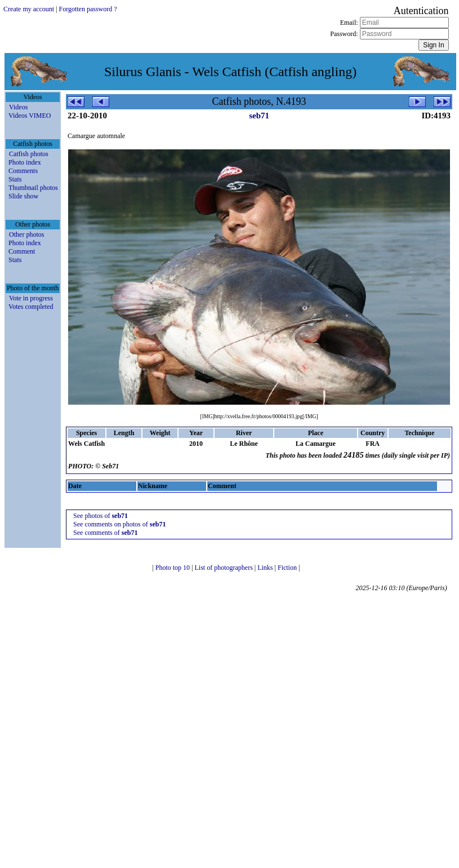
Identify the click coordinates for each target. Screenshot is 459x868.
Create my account (29, 9)
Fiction (288, 568)
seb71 (259, 116)
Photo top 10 (173, 568)
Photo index (25, 162)
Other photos (26, 234)
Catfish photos (29, 154)
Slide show (23, 196)
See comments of (105, 533)
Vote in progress (31, 298)
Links (266, 568)
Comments (23, 171)
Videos (18, 107)
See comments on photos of (119, 524)
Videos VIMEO (30, 116)
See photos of (101, 516)
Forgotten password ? (88, 9)
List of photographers (224, 568)
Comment (22, 251)
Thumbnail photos (33, 188)
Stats (15, 179)
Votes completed (31, 307)
